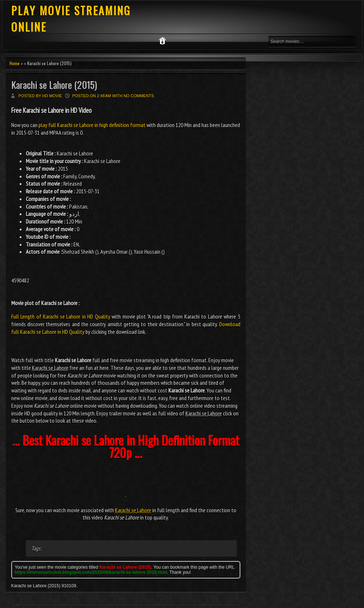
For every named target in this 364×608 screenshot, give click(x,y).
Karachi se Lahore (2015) (54, 85)
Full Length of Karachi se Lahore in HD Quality (61, 316)
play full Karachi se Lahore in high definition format (92, 125)
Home (15, 63)
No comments (139, 96)
